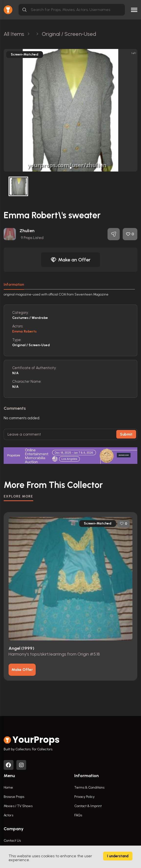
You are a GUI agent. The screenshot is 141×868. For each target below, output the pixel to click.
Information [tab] (14, 285)
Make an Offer (71, 260)
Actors (8, 815)
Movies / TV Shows (18, 806)
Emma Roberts (24, 331)
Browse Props (14, 797)
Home (8, 787)
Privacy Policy (84, 797)
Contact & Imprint (88, 806)
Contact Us (12, 841)
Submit (126, 434)
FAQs (78, 815)
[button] (71, 168)
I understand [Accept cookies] (118, 856)
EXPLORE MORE (18, 496)
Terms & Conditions (89, 787)
